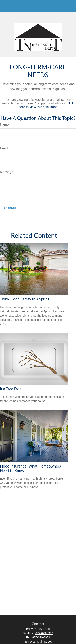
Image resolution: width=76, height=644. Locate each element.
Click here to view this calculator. (46, 105)
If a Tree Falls (11, 389)
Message (7, 172)
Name (4, 124)
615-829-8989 (42, 629)
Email (4, 148)
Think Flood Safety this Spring (25, 299)
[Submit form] (10, 208)
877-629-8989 (44, 633)
